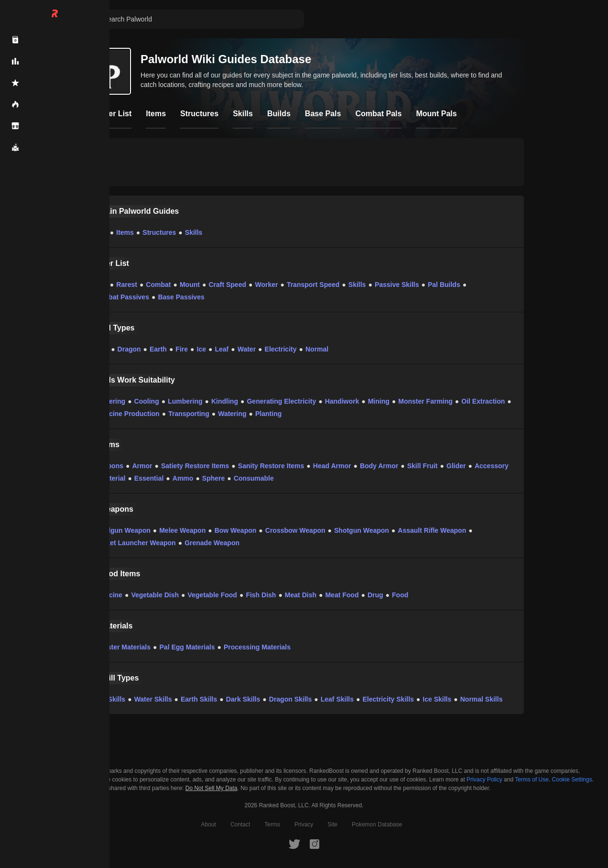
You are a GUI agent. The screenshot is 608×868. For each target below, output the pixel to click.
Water (247, 349)
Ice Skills (437, 699)
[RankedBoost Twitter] (294, 844)
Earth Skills (199, 699)
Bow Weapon (236, 530)
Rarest (127, 285)
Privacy (304, 824)
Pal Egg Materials (187, 647)
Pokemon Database (377, 824)
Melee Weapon (182, 530)
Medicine (108, 595)
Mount (190, 285)
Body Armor (379, 466)
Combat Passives (121, 297)
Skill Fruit (423, 466)
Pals (101, 232)
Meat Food (342, 595)
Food (400, 595)
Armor (142, 466)
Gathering (109, 401)
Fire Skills (109, 699)
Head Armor (332, 466)
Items (125, 232)
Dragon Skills (290, 699)
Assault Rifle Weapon (432, 530)
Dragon (129, 349)
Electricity (281, 349)
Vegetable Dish (155, 595)
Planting (268, 414)
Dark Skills (243, 699)
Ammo (183, 478)
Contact (240, 824)
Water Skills (153, 699)
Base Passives (181, 297)
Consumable (254, 478)
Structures (159, 232)
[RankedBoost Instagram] (315, 844)
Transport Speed (313, 285)
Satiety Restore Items (195, 466)
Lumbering (185, 401)
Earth (158, 349)
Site (332, 824)
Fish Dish (261, 595)
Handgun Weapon (122, 530)
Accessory (492, 466)
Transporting (189, 414)
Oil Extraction (483, 401)
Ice (201, 349)
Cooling (147, 401)
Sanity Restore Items (271, 466)
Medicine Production (127, 414)
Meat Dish (301, 595)
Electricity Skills (388, 699)
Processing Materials (257, 647)
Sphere (213, 478)
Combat (158, 285)
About (209, 824)
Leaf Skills (337, 699)
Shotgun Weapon (362, 530)
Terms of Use (532, 780)
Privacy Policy (484, 780)
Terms (272, 824)
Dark (101, 349)
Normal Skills (482, 699)
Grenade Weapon (212, 543)
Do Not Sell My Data (212, 788)
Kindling (225, 401)
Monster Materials (122, 647)
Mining (379, 401)
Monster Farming (425, 401)
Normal (317, 349)
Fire (182, 349)
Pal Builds (444, 285)
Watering (232, 414)
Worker (266, 285)
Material (113, 478)
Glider (456, 466)
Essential (149, 478)
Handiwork (342, 401)
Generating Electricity (281, 401)
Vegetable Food (212, 595)
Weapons (109, 466)
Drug (375, 595)
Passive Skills (397, 285)
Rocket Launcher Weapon (135, 543)
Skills (194, 232)
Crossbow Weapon (295, 530)
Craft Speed (227, 285)
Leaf (222, 349)
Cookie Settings (572, 780)
